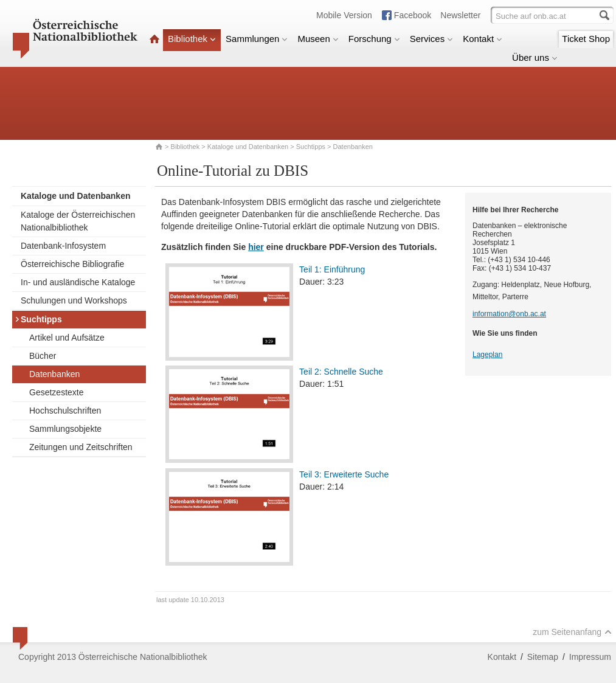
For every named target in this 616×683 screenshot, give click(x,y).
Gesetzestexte (57, 392)
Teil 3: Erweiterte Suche (344, 474)
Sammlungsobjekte (65, 429)
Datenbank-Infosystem (63, 246)
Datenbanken (54, 374)
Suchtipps (311, 147)
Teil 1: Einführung (332, 269)
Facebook (413, 15)
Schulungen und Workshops (74, 300)
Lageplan (487, 355)
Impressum (590, 657)
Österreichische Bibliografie (72, 264)
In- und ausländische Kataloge (78, 282)
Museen (318, 39)
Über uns (535, 57)
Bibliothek (192, 39)
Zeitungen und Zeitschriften (81, 447)
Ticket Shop (586, 39)
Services (432, 39)
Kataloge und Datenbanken (248, 147)
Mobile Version (344, 15)
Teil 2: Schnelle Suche (341, 372)
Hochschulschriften (65, 411)
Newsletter (460, 15)
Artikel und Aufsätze (67, 338)
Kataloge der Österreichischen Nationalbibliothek (78, 221)
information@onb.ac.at (509, 314)
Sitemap (543, 657)
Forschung (374, 39)
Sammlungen (257, 39)
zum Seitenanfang (572, 632)
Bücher (43, 356)
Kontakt (483, 39)
